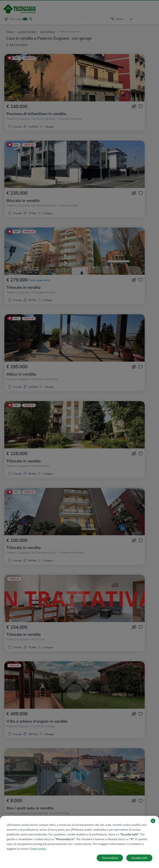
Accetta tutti (139, 858)
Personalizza (110, 858)
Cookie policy (38, 849)
